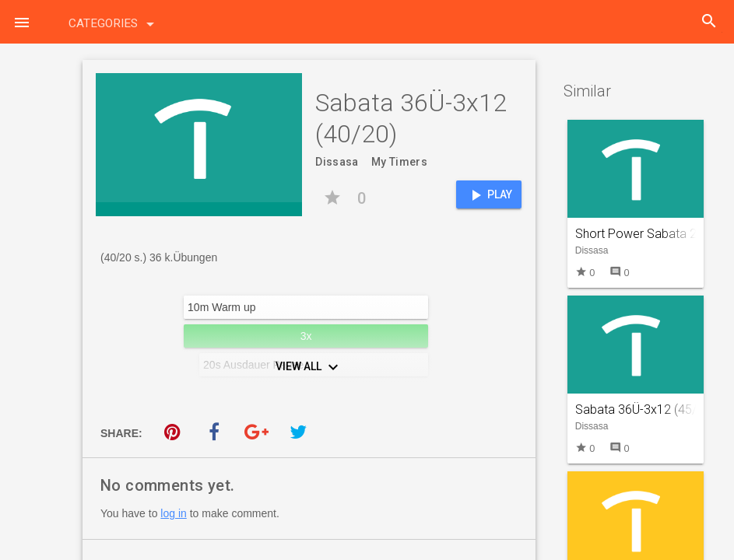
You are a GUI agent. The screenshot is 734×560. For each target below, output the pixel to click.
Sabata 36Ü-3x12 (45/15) (645, 409)
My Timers (399, 162)
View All (309, 367)
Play (489, 195)
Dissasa (337, 162)
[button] (22, 22)
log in (173, 513)
